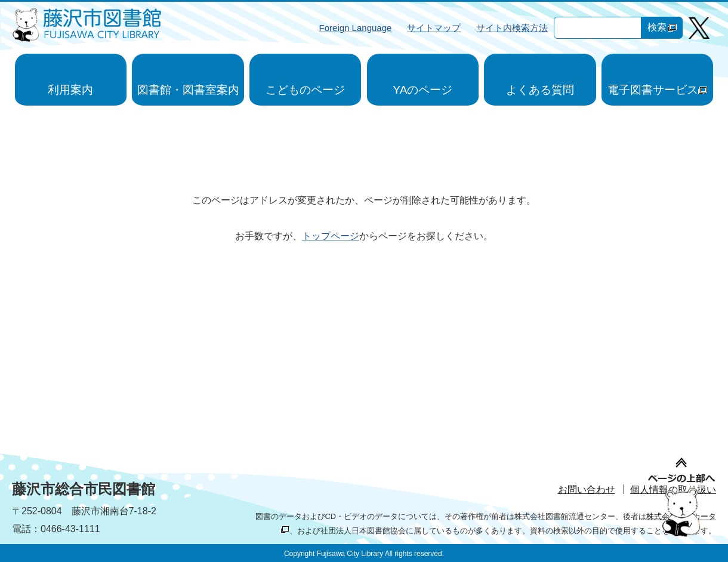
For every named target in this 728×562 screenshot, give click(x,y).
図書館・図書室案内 (188, 90)
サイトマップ (434, 28)
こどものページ (305, 90)
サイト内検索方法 (512, 28)
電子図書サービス (657, 90)
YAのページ (422, 90)
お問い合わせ (587, 490)
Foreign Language (356, 28)
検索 (662, 27)
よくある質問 (540, 90)
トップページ (331, 236)
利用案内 (70, 90)
